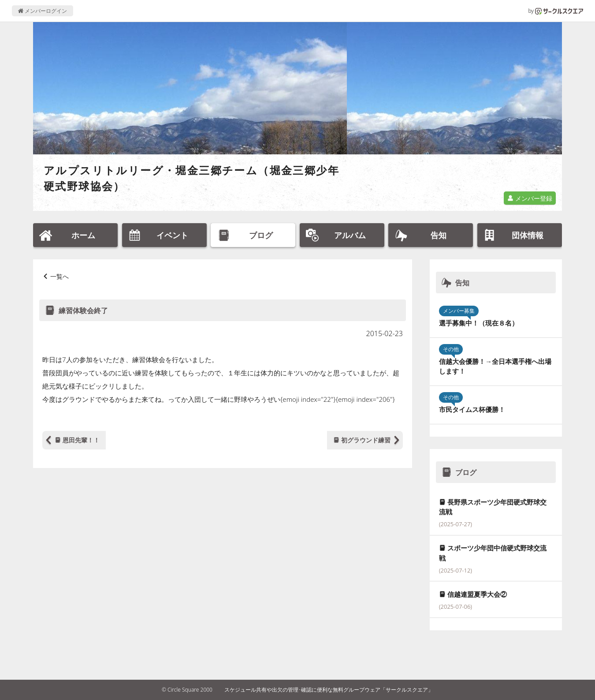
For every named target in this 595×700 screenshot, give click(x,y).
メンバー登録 (530, 198)
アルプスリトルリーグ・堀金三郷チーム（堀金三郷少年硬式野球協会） (192, 178)
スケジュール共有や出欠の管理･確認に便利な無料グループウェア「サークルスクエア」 (329, 690)
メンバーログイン (43, 11)
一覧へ (59, 276)
